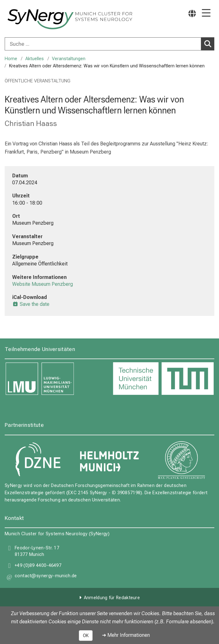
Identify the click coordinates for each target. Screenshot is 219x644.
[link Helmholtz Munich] (109, 460)
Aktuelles (35, 59)
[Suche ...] (103, 44)
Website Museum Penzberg (43, 284)
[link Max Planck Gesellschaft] (181, 460)
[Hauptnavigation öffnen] (206, 13)
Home (11, 59)
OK (86, 636)
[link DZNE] (38, 460)
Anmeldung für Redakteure (112, 598)
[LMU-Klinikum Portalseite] (27, 19)
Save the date (31, 304)
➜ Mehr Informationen (126, 635)
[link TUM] (163, 379)
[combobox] (109, 44)
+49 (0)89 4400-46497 (38, 566)
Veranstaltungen (69, 59)
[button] (46, 577)
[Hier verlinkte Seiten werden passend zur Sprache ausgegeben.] (192, 13)
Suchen (209, 44)
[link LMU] (56, 379)
